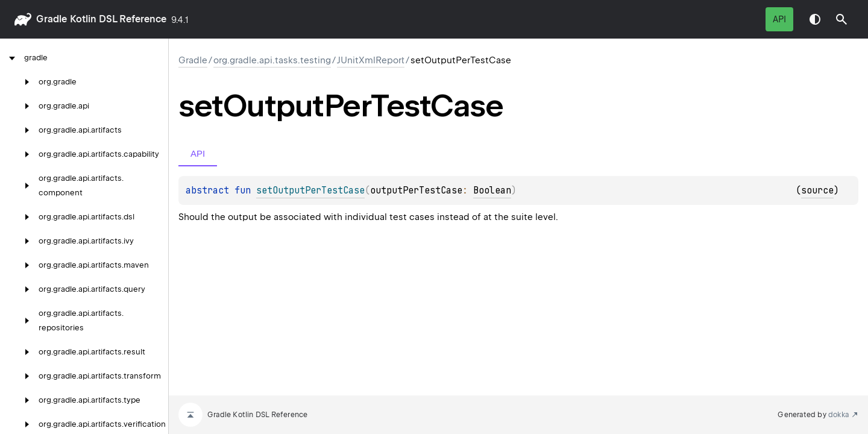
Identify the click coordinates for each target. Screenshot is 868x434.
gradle (52, 19)
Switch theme (815, 19)
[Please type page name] (841, 19)
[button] (841, 19)
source (817, 190)
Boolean (492, 190)
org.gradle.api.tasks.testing (272, 60)
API (779, 19)
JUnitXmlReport (371, 60)
